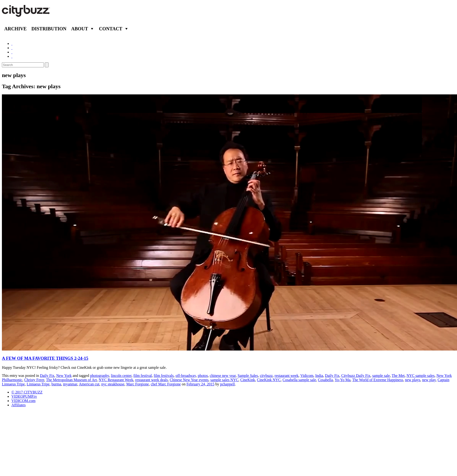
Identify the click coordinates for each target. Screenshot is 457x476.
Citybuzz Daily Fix (356, 376)
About (80, 29)
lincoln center (121, 376)
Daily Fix (47, 376)
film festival (143, 376)
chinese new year (223, 376)
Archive (15, 29)
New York (64, 376)
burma (56, 384)
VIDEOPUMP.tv (24, 396)
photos (203, 376)
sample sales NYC (224, 380)
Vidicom (307, 376)
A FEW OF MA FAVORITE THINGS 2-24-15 (45, 358)
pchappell (227, 384)
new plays (412, 380)
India (319, 376)
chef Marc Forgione (166, 384)
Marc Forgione (138, 384)
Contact (111, 29)
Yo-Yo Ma (343, 380)
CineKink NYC (269, 380)
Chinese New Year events (189, 380)
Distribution (49, 29)
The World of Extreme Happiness (378, 380)
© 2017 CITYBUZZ (27, 392)
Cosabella (325, 380)
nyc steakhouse (113, 384)
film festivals (164, 376)
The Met (398, 376)
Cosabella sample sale (299, 380)
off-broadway (186, 376)
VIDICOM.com (23, 401)
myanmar (70, 384)
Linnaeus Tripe (38, 384)
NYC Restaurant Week (116, 380)
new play (429, 380)
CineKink (248, 380)
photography (100, 376)
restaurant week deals (151, 380)
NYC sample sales (420, 376)
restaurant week (286, 376)
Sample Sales (248, 376)
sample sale (381, 376)
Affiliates (18, 405)
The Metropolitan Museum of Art (71, 380)
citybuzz (266, 376)
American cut (89, 384)
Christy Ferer (34, 380)
